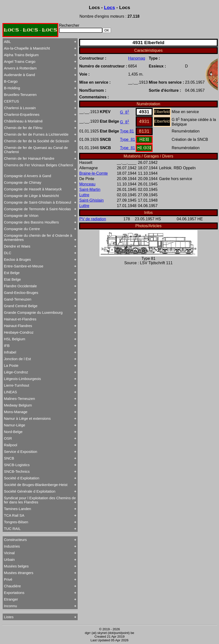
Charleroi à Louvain (20, 108)
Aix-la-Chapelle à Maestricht (27, 48)
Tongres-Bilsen (16, 522)
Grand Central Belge (21, 306)
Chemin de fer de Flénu (23, 128)
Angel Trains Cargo (20, 61)
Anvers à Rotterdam (20, 68)
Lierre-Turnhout (17, 385)
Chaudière (12, 586)
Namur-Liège (15, 425)
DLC (8, 253)
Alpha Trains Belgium (21, 55)
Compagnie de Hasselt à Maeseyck (33, 189)
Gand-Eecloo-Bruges (21, 293)
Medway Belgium (18, 405)
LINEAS (10, 392)
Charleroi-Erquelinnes (22, 114)
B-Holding (12, 88)
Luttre (84, 195)
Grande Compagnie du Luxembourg (33, 312)
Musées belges (16, 566)
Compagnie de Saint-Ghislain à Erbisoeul (37, 202)
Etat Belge (12, 279)
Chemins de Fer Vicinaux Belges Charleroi (38, 165)
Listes (9, 617)
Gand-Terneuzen (18, 299)
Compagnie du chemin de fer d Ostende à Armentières (38, 237)
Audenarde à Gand (19, 75)
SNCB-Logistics (17, 465)
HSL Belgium (15, 339)
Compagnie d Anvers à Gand (28, 176)
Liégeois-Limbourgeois (22, 379)
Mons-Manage (16, 412)
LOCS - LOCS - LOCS (30, 30)
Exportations (14, 593)
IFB (7, 346)
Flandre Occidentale (20, 286)
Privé (8, 579)
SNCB (9, 458)
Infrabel (10, 352)
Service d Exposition (21, 452)
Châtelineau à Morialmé (23, 121)
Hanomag (137, 58)
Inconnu (10, 606)
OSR (8, 438)
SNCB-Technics (17, 471)
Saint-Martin (90, 190)
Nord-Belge (13, 432)
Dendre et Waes (17, 246)
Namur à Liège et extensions (27, 418)
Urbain (9, 559)
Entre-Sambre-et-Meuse (24, 266)
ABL (7, 42)
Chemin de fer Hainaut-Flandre (29, 158)
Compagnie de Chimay (23, 182)
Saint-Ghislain (92, 200)
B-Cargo (11, 81)
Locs (110, 7)
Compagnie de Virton (21, 216)
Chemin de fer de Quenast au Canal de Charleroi (36, 150)
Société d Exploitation (22, 478)
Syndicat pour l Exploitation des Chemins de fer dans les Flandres (40, 500)
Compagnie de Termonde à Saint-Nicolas (37, 209)
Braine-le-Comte (94, 173)
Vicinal (9, 553)
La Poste (11, 365)
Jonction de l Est (17, 359)
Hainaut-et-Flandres (20, 319)
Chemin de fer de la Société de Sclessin (36, 141)
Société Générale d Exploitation (30, 491)
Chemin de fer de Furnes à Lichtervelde (36, 134)
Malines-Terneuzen (19, 399)
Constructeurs (15, 540)
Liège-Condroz (16, 372)
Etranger (11, 599)
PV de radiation (93, 219)
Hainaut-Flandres (18, 326)
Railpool (11, 445)
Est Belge (12, 273)
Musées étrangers (19, 573)
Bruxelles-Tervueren (20, 95)
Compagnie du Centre (22, 229)
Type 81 (127, 131)
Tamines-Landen (18, 509)
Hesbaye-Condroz (19, 332)
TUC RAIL (12, 529)
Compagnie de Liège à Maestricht (31, 196)
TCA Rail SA (14, 515)
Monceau (87, 184)
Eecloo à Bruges (17, 259)
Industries (12, 546)
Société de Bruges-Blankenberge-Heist (36, 485)
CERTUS (11, 101)
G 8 (125, 112)
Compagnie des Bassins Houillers (31, 222)
